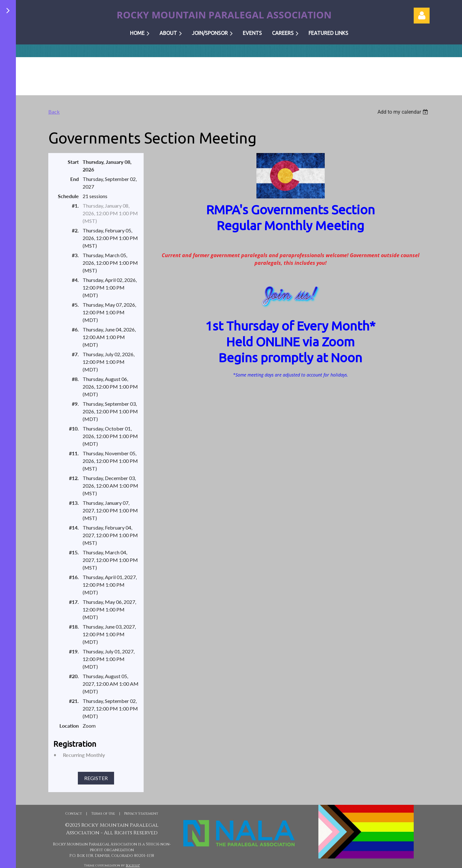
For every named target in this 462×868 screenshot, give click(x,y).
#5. (75, 305)
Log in (422, 16)
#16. (74, 577)
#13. (74, 503)
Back (54, 112)
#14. (74, 527)
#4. (75, 280)
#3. (75, 255)
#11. (74, 453)
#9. (75, 404)
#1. (75, 206)
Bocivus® (133, 865)
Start (73, 162)
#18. (74, 627)
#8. (75, 379)
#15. (74, 552)
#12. (74, 478)
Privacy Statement (141, 814)
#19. (74, 651)
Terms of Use (103, 814)
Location (69, 726)
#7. (75, 354)
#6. (75, 329)
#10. (74, 428)
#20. (74, 676)
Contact (74, 814)
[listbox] (404, 112)
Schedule (68, 196)
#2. (75, 230)
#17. (74, 602)
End (75, 179)
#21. (74, 701)
